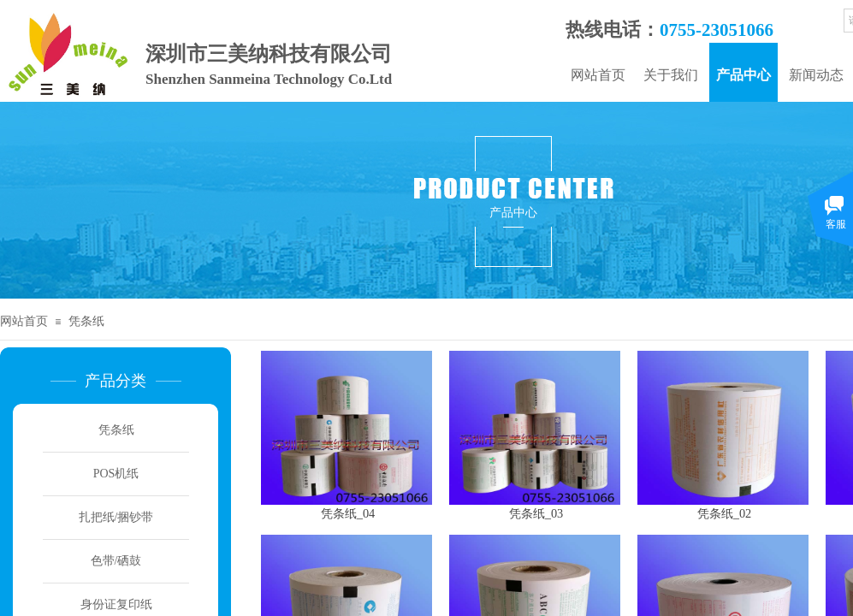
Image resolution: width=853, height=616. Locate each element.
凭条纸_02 (725, 513)
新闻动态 (816, 75)
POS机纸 (116, 474)
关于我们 (671, 75)
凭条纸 (86, 321)
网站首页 (598, 75)
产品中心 (743, 75)
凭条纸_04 (348, 513)
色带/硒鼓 (116, 561)
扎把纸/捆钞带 (116, 517)
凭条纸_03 (536, 513)
